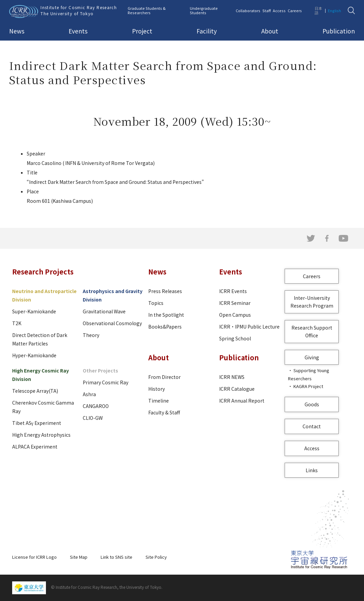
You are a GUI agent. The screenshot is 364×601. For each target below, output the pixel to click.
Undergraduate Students (204, 10)
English (334, 10)
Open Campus (235, 315)
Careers (295, 10)
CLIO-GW (93, 418)
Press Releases (165, 291)
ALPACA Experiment (35, 447)
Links (312, 470)
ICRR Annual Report (242, 401)
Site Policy (156, 557)
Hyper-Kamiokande (34, 355)
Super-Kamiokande (34, 311)
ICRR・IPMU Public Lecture (249, 327)
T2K (17, 323)
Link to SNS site (116, 557)
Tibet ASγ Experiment (37, 423)
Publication (339, 31)
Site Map (79, 557)
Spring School (235, 338)
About (270, 31)
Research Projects (43, 272)
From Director (164, 377)
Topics (156, 303)
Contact (312, 426)
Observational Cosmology (112, 323)
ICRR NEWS (232, 377)
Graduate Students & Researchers (147, 10)
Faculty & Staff (164, 412)
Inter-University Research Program (312, 302)
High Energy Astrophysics (41, 435)
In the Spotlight (166, 315)
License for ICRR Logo (34, 557)
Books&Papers (165, 327)
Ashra (89, 394)
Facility (207, 31)
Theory (91, 335)
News (17, 31)
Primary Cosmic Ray (106, 382)
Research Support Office (312, 331)
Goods (312, 404)
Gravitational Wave (104, 311)
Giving (312, 357)
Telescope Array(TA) (35, 391)
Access (279, 10)
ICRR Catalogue (237, 389)
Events (78, 31)
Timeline (159, 401)
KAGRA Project (308, 386)
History (157, 389)
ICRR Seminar (235, 303)
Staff (267, 10)
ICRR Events (233, 291)
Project (142, 31)
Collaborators (248, 10)
